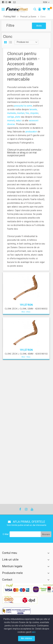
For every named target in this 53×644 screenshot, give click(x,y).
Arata (39, 26)
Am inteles (26, 638)
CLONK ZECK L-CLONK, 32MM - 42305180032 (26, 309)
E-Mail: (6, 397)
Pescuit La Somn (28, 17)
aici (34, 632)
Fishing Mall (10, 17)
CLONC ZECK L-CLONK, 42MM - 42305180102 (26, 354)
